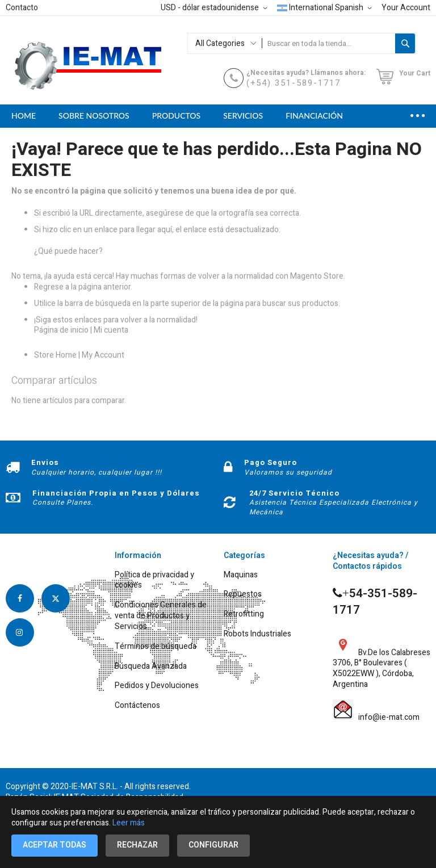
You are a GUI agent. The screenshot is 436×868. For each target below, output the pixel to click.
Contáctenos (137, 706)
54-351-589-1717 (375, 602)
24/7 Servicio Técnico (294, 493)
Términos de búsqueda (156, 647)
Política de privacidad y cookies (154, 581)
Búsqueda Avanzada (151, 667)
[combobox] (328, 43)
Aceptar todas (54, 845)
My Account (103, 355)
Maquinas (241, 575)
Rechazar (137, 845)
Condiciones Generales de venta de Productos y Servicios (161, 616)
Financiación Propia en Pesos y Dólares (116, 493)
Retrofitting (244, 615)
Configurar (213, 845)
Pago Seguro (271, 462)
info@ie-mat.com (387, 718)
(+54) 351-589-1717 (294, 83)
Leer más (129, 823)
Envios (45, 462)
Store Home (55, 355)
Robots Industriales (257, 634)
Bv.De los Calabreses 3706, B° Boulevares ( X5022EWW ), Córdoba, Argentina (381, 663)
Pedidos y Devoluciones (157, 686)
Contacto (22, 8)
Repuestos (243, 595)
